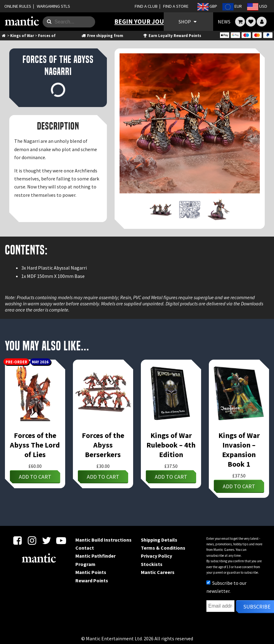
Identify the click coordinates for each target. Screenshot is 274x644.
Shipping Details (159, 540)
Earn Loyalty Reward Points (172, 35)
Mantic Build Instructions (103, 540)
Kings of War (22, 35)
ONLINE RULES (18, 6)
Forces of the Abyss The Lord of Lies (35, 445)
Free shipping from (102, 35)
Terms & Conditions (163, 548)
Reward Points (92, 580)
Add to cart (35, 477)
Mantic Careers (158, 572)
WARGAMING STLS (53, 6)
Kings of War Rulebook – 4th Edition (171, 445)
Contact (85, 548)
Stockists (152, 564)
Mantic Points (91, 572)
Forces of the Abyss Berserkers (103, 445)
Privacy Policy (156, 556)
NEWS (224, 22)
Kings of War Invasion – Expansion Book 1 (239, 450)
